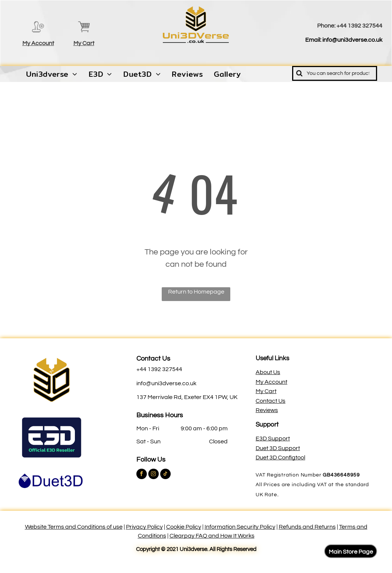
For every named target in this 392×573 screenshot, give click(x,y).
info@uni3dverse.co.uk (352, 40)
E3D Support (273, 439)
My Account (38, 43)
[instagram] (154, 475)
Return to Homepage (196, 292)
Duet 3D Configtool (280, 458)
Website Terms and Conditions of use (74, 527)
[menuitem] (52, 74)
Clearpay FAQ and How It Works (212, 536)
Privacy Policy (144, 527)
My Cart (84, 43)
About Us (268, 372)
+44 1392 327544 (359, 26)
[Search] (335, 73)
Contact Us (153, 359)
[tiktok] (165, 475)
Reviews (267, 410)
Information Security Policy (240, 527)
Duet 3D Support (278, 448)
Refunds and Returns (307, 527)
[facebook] (142, 475)
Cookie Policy (184, 527)
